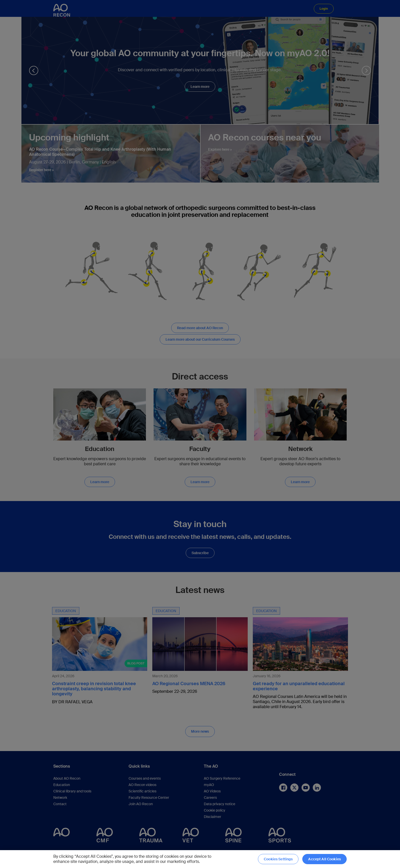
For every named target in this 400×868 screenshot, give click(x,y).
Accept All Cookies (324, 859)
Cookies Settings (278, 859)
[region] (200, 859)
